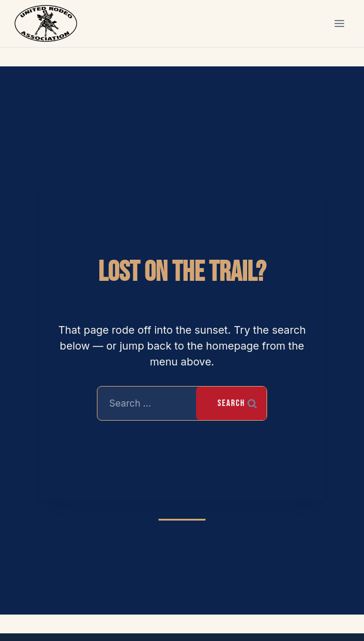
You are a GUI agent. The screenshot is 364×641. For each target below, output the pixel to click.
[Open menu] (339, 23)
